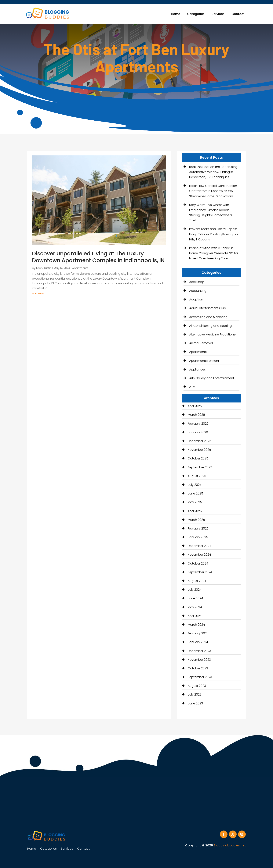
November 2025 (199, 450)
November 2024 (199, 555)
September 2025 (200, 467)
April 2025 (195, 511)
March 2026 (196, 415)
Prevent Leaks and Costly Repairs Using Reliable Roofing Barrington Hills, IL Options (213, 234)
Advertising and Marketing (208, 317)
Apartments (80, 268)
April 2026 (195, 406)
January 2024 (198, 642)
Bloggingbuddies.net (230, 845)
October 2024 (198, 563)
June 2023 (195, 703)
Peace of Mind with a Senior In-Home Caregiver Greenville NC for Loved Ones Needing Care (214, 253)
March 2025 (196, 520)
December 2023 (199, 651)
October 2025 (198, 458)
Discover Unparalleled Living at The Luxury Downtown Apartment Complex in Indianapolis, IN (98, 257)
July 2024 (195, 590)
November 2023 (199, 660)
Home (176, 14)
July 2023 (195, 694)
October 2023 (198, 668)
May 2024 (195, 607)
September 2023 (200, 677)
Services (218, 14)
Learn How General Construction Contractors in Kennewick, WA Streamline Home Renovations (213, 191)
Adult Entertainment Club (208, 308)
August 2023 (197, 686)
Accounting (198, 291)
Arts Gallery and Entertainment (212, 378)
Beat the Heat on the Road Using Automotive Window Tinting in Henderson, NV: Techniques (213, 172)
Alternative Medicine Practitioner (213, 334)
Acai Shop (197, 282)
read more (38, 293)
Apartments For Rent (204, 361)
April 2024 (195, 616)
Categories (196, 14)
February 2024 (198, 633)
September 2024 (200, 572)
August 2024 (197, 581)
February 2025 (198, 528)
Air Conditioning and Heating (210, 326)
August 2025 (197, 476)
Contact (238, 14)
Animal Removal (201, 343)
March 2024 (196, 625)
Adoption (196, 299)
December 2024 (199, 546)
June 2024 (195, 598)
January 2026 (198, 432)
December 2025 (199, 441)
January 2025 (198, 537)
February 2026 (198, 424)
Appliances (197, 369)
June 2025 (195, 493)
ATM (192, 387)
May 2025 (195, 502)
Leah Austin (44, 268)
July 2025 (195, 485)
